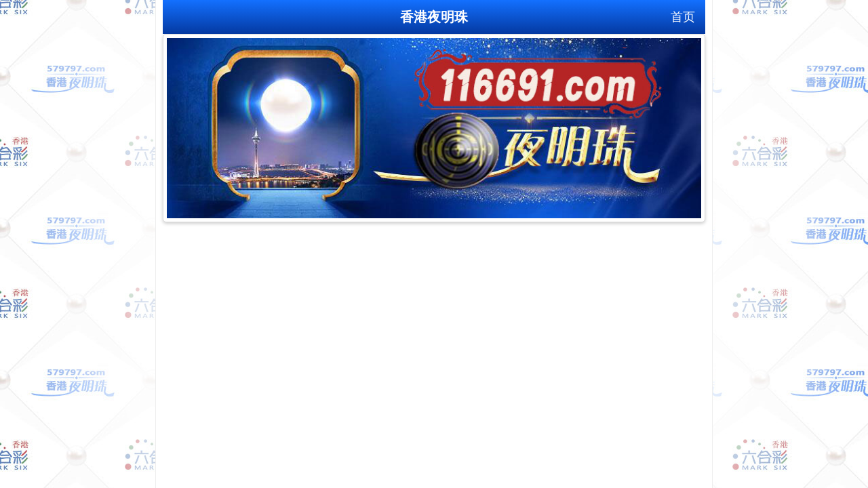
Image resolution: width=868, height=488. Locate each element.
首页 (683, 17)
